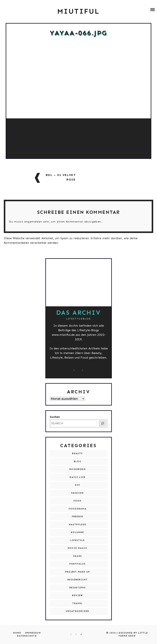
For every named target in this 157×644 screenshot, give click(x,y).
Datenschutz (27, 636)
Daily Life (78, 477)
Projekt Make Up (78, 572)
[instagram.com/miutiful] (74, 370)
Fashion (78, 493)
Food (78, 501)
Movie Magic (78, 548)
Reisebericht (78, 580)
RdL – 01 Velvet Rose (61, 177)
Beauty (77, 453)
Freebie (78, 517)
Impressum (33, 633)
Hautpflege (78, 525)
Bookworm (78, 469)
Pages (78, 556)
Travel (77, 603)
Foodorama (78, 509)
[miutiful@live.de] (83, 370)
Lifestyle (78, 540)
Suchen (55, 417)
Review (77, 595)
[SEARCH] (103, 423)
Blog (78, 461)
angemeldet (33, 222)
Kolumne (77, 532)
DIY (78, 485)
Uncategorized (78, 611)
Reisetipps (78, 588)
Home (17, 633)
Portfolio (78, 564)
